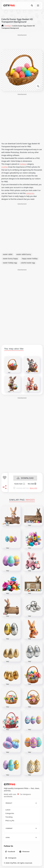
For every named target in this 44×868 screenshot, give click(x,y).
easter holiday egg (10, 263)
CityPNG (5, 167)
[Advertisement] (22, 42)
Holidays (23, 164)
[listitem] (10, 852)
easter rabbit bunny (24, 254)
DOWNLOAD (25, 478)
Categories (10, 813)
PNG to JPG (10, 821)
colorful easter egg (28, 263)
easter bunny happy (10, 259)
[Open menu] (38, 5)
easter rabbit (8, 254)
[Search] (32, 5)
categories (30, 193)
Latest (8, 810)
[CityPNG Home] (9, 5)
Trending (9, 817)
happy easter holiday (30, 259)
